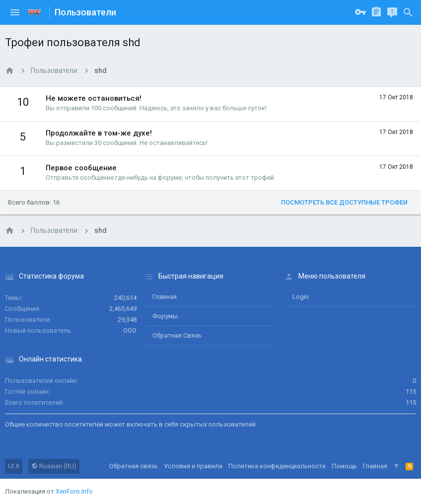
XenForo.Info (74, 491)
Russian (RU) (54, 466)
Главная (165, 297)
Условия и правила (193, 466)
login (301, 297)
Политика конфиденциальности (277, 466)
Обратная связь (177, 335)
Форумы (165, 316)
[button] (15, 12)
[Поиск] (408, 12)
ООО (130, 330)
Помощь (344, 466)
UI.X (14, 466)
